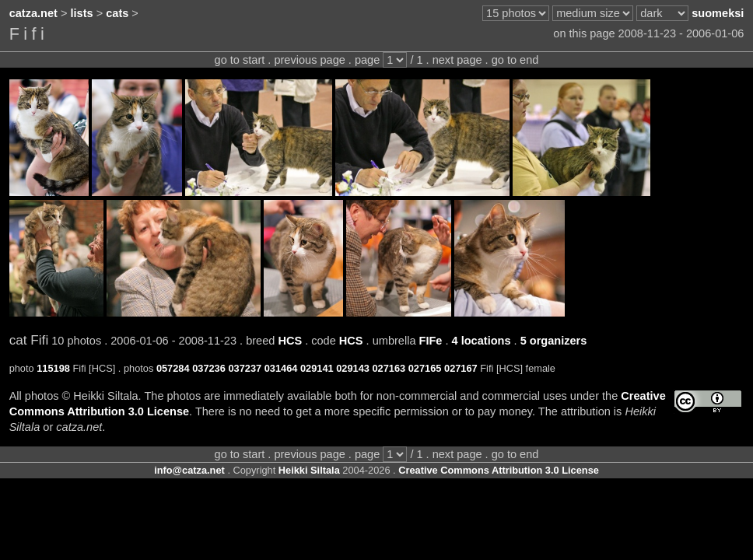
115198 (53, 368)
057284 (173, 368)
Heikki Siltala (309, 470)
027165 (425, 368)
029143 (353, 368)
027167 (461, 368)
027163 (389, 368)
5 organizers (554, 341)
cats (117, 13)
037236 (209, 368)
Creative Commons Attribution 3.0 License (499, 470)
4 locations (482, 341)
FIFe (431, 341)
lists (82, 13)
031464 (281, 368)
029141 (317, 368)
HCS (290, 341)
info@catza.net (189, 470)
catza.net (33, 13)
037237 (245, 368)
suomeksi (718, 13)
